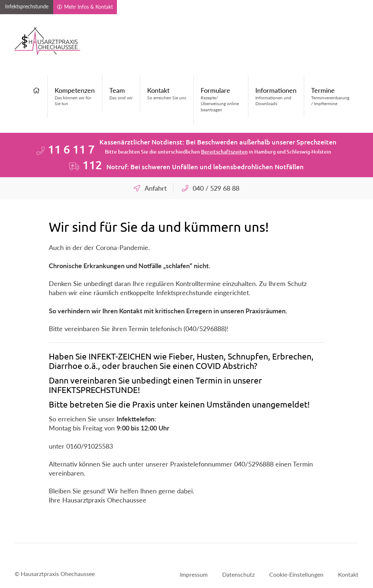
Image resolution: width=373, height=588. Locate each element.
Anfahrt (156, 188)
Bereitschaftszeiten (224, 152)
